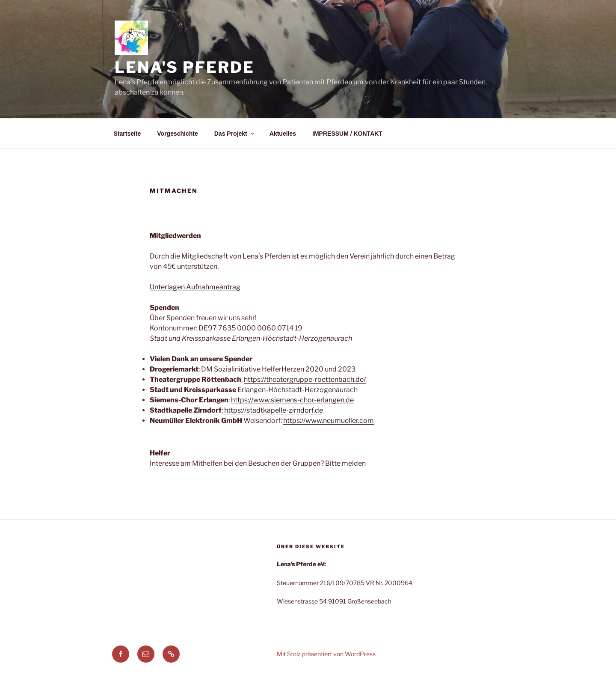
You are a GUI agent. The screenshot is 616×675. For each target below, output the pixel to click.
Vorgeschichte (177, 134)
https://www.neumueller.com (329, 421)
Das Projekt (235, 134)
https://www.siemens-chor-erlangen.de (292, 400)
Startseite (127, 134)
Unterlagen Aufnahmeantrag (195, 287)
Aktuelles (283, 134)
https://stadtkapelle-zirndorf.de (274, 410)
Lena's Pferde (184, 67)
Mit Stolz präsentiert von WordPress (326, 654)
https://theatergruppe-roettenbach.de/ (305, 379)
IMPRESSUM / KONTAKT (347, 134)
